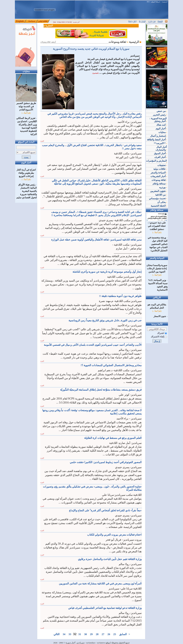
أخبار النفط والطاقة (157, 140)
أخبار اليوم (161, 129)
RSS (148, 2)
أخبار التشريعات (159, 176)
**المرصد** (160, 143)
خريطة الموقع (156, 2)
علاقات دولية (160, 169)
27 (103, 634)
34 (64, 634)
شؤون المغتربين (158, 191)
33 (70, 634)
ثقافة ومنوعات (159, 180)
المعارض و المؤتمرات (156, 161)
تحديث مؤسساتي (158, 198)
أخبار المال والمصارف (161, 148)
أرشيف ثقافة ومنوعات (48, 42)
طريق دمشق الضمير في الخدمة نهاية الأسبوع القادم (26, 105)
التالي (56, 634)
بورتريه (163, 187)
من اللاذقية (161, 195)
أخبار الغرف (161, 157)
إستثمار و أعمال (158, 136)
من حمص (162, 111)
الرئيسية (165, 2)
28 (97, 634)
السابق (123, 634)
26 (109, 634)
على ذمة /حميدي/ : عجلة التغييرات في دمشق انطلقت (157, 225)
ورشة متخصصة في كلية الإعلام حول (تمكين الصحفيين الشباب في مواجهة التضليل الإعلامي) (158, 244)
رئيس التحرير (160, 115)
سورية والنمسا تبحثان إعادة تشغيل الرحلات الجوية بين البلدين (157, 268)
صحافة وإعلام (160, 184)
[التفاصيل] (95, 73)
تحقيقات (162, 165)
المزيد (42, 141)
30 (85, 634)
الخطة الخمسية (159, 206)
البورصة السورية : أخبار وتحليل (158, 120)
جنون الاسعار (160, 316)
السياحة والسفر (159, 173)
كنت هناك (162, 125)
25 (115, 634)
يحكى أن (162, 202)
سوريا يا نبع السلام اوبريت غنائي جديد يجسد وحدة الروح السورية (91, 49)
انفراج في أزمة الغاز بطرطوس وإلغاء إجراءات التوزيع (26, 173)
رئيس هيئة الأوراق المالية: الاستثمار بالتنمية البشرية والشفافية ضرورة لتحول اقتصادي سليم (27, 191)
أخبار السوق (160, 153)
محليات (163, 132)
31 (80, 634)
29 (91, 634)
